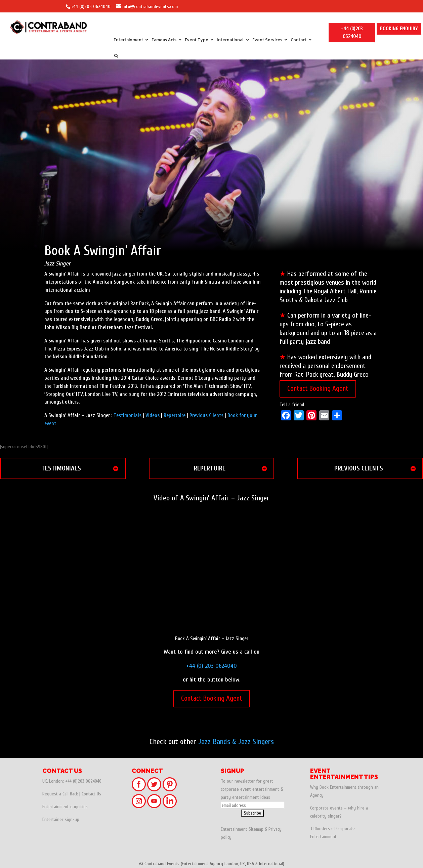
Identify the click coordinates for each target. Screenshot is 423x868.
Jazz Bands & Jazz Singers (236, 742)
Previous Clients (206, 415)
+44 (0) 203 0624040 (211, 666)
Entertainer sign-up (61, 819)
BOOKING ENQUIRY (399, 29)
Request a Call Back (60, 794)
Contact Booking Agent (318, 388)
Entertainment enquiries (65, 807)
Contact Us (91, 794)
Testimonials (128, 415)
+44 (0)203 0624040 (91, 7)
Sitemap (256, 829)
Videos (153, 415)
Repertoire (175, 415)
